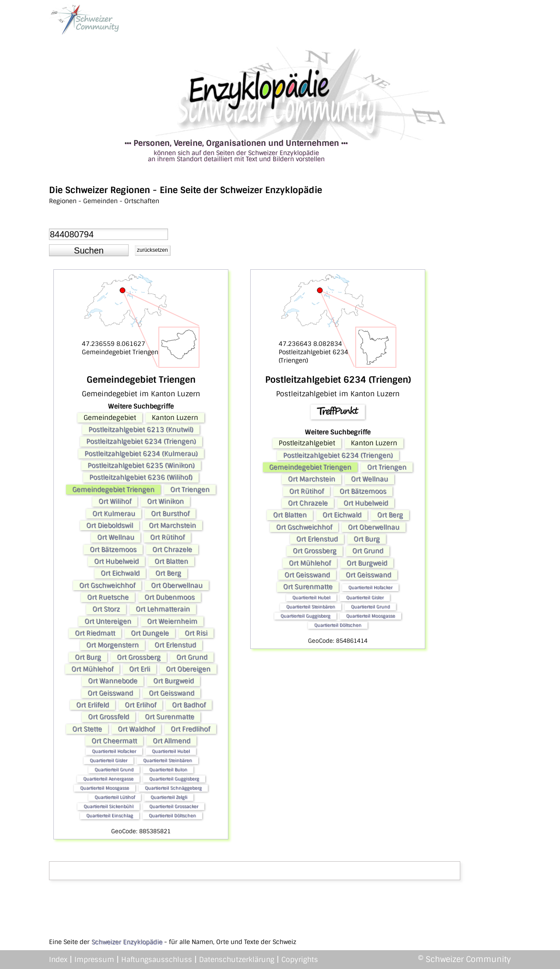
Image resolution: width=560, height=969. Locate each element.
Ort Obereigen (188, 669)
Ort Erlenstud (175, 645)
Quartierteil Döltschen (172, 816)
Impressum (94, 960)
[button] (89, 250)
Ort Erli (140, 669)
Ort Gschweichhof (107, 585)
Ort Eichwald (120, 573)
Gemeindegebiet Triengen (113, 490)
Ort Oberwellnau (177, 585)
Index (58, 960)
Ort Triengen (190, 490)
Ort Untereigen (108, 621)
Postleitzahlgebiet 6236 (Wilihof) (141, 477)
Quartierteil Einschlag (110, 816)
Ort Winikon (165, 501)
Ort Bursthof (170, 514)
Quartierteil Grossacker (174, 806)
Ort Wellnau (116, 537)
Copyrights (300, 960)
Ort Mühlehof (92, 669)
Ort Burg (88, 657)
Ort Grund (192, 657)
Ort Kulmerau (114, 514)
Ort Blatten (171, 561)
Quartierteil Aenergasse (108, 779)
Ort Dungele (150, 633)
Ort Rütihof (167, 537)
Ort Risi (196, 633)
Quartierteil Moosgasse (105, 788)
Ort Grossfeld (108, 717)
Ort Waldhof (136, 729)
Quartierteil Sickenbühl (108, 806)
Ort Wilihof (115, 501)
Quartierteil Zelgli (169, 797)
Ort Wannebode (113, 681)
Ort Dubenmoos (170, 597)
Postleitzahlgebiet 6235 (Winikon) (141, 465)
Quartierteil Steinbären (168, 760)
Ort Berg (168, 573)
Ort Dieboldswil (110, 525)
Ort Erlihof (140, 705)
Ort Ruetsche (108, 597)
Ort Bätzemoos (113, 550)
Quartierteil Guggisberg (174, 779)
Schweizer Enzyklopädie (127, 942)
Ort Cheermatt (114, 741)
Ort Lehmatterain (163, 609)
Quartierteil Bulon (168, 770)
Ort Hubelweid (116, 561)
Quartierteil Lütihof (115, 797)
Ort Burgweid (173, 681)
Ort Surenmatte (170, 717)
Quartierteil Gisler (108, 760)
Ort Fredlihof (190, 729)
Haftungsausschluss (157, 960)
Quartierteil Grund (114, 770)
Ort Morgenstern (112, 645)
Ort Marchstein (172, 525)
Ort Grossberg (139, 657)
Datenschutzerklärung (237, 960)
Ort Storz (106, 609)
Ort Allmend (171, 741)
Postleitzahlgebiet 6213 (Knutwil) (141, 430)
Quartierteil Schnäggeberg (173, 788)
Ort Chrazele (172, 550)
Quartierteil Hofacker (114, 751)
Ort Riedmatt (95, 633)
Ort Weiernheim (172, 621)
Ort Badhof (189, 705)
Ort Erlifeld (93, 705)
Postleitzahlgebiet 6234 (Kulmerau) (141, 454)
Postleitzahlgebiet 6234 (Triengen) (141, 441)
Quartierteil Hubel (171, 751)
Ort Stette (87, 729)
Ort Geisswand (110, 693)
